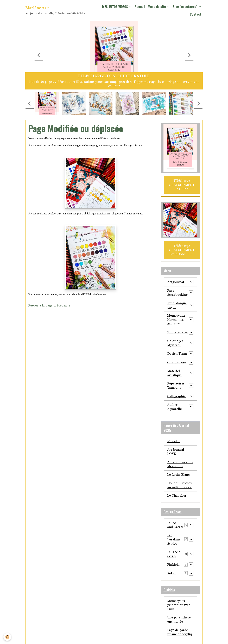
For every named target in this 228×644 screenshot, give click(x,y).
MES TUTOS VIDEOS (115, 6)
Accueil (140, 6)
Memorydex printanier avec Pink (179, 605)
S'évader (174, 441)
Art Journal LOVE (176, 452)
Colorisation (177, 362)
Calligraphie (176, 396)
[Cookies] (7, 637)
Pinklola (173, 565)
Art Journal (176, 282)
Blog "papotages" (185, 6)
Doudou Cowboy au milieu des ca (180, 485)
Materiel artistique (174, 373)
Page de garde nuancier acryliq (179, 632)
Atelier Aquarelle (175, 407)
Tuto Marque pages (177, 305)
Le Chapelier (177, 496)
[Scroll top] (221, 637)
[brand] (55, 10)
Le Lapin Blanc (178, 475)
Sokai (171, 573)
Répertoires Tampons (176, 386)
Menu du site (157, 6)
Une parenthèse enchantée (179, 619)
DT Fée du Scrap (175, 554)
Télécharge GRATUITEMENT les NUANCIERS (182, 250)
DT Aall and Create (175, 525)
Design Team (177, 354)
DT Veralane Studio (174, 539)
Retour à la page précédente (49, 305)
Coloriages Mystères (175, 343)
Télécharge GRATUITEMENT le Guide (182, 185)
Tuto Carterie (177, 332)
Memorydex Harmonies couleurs (176, 320)
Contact (196, 14)
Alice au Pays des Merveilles (180, 464)
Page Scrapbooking (177, 293)
